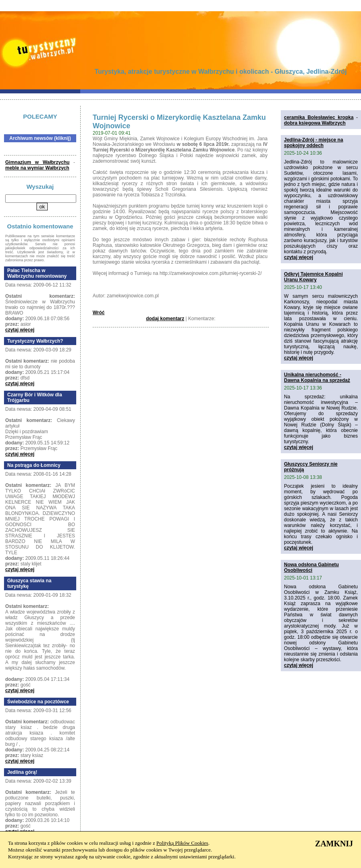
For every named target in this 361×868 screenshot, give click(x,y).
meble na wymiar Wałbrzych (37, 168)
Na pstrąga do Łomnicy (34, 465)
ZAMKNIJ (334, 844)
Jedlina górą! (22, 772)
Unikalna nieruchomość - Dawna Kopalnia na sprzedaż (317, 377)
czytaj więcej (20, 330)
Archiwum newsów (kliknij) (40, 138)
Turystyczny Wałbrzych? (35, 341)
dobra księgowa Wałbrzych (315, 123)
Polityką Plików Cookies (182, 843)
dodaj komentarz (165, 319)
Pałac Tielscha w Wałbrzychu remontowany (37, 273)
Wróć (99, 313)
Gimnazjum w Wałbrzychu (37, 162)
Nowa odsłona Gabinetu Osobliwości (311, 567)
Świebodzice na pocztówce (38, 702)
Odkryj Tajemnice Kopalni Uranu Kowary (313, 277)
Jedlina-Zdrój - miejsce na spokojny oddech (313, 143)
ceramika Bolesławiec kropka (319, 117)
